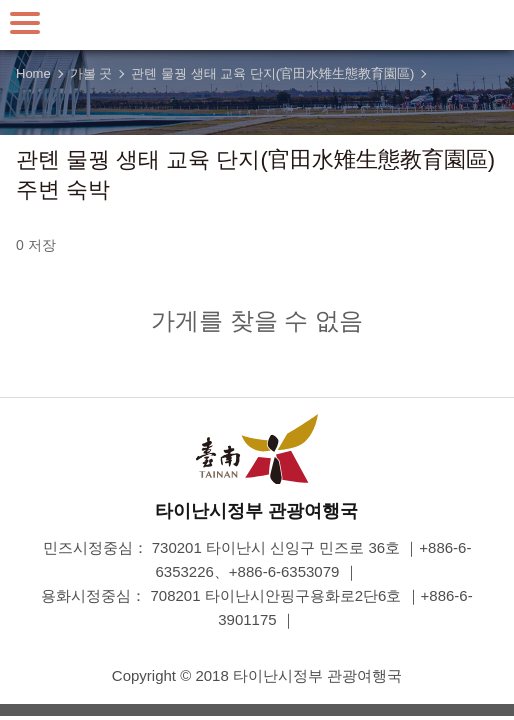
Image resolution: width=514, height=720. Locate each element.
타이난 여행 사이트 (257, 25)
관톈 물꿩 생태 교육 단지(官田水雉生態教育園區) (272, 73)
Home (33, 73)
